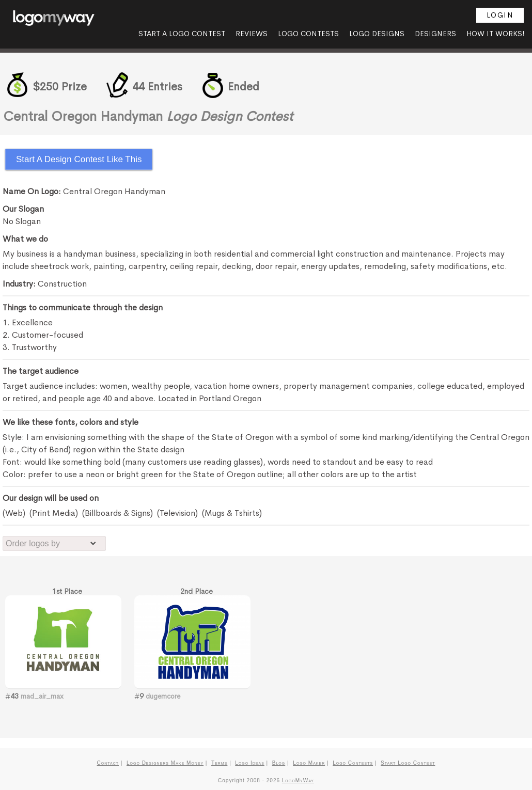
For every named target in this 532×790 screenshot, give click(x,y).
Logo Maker (309, 763)
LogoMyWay (298, 780)
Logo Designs (377, 34)
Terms (219, 763)
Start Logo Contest (408, 763)
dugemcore (163, 696)
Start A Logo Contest (182, 34)
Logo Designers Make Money (165, 763)
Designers (435, 34)
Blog (279, 763)
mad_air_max (42, 696)
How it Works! (495, 34)
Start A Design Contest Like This (79, 159)
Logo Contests (308, 34)
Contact (108, 763)
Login (500, 15)
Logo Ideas (250, 763)
